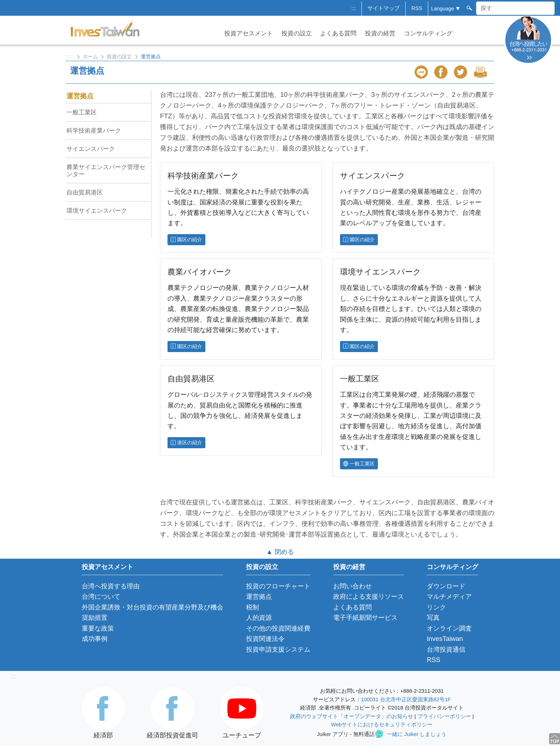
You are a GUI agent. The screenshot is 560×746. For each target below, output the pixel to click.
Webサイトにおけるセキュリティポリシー (382, 725)
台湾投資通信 (446, 649)
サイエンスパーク (91, 149)
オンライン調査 (449, 628)
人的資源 (259, 617)
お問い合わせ (352, 586)
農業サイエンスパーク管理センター (106, 171)
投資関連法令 (265, 639)
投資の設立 (297, 33)
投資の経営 (380, 33)
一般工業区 (82, 112)
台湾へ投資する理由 (111, 586)
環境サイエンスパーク (97, 211)
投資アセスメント (249, 33)
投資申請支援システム (278, 649)
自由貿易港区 (85, 192)
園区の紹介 (186, 239)
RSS (417, 8)
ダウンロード (446, 586)
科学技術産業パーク (94, 130)
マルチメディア (449, 596)
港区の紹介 (186, 443)
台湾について (101, 596)
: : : (70, 56)
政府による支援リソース (369, 596)
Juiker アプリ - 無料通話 (346, 734)
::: (354, 8)
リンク (436, 607)
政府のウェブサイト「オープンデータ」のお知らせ (352, 716)
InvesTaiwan (445, 639)
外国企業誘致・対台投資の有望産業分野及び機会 (152, 607)
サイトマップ (384, 8)
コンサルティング (428, 33)
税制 (252, 607)
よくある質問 (338, 33)
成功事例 (95, 639)
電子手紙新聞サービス (365, 617)
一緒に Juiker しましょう (417, 734)
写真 (433, 617)
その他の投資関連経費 (278, 628)
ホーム (90, 56)
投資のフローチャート (278, 586)
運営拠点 (80, 96)
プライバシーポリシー (444, 716)
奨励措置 (95, 617)
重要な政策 (98, 628)
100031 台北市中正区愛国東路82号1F (406, 700)
